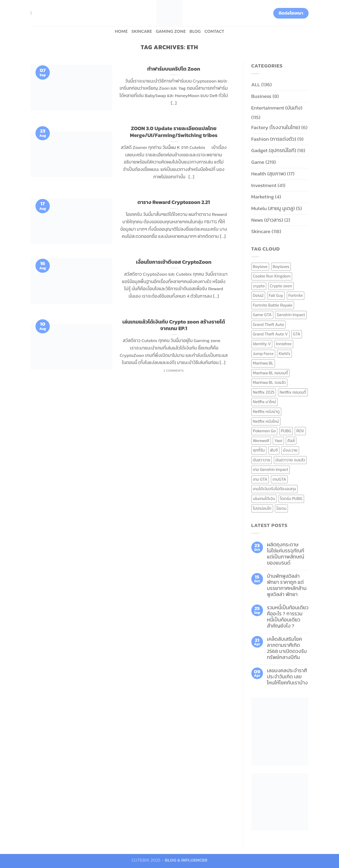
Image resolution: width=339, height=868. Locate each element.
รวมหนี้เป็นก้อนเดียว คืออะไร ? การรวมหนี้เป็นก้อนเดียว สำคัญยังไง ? (288, 617)
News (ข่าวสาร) (267, 220)
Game (258, 162)
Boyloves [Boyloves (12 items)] (281, 267)
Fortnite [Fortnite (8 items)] (296, 295)
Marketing (263, 197)
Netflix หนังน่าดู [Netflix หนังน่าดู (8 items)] (266, 412)
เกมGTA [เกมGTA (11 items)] (279, 479)
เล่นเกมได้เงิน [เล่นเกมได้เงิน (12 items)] (264, 499)
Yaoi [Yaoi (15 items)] (278, 441)
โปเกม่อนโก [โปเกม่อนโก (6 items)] (262, 508)
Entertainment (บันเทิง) (277, 108)
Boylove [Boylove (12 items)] (260, 267)
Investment (264, 185)
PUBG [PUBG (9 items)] (286, 431)
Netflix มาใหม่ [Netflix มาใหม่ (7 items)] (265, 402)
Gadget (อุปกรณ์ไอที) (274, 150)
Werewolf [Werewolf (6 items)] (261, 441)
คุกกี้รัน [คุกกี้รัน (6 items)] (259, 450)
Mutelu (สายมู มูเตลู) (273, 208)
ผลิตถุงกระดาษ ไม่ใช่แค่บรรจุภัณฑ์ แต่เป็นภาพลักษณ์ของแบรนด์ (286, 554)
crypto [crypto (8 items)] (259, 286)
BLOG (195, 31)
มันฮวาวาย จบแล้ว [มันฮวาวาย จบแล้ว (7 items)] (290, 460)
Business (261, 96)
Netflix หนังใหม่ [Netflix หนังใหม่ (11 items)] (266, 421)
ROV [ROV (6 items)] (300, 431)
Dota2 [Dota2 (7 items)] (258, 295)
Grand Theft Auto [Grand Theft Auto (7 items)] (269, 324)
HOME (121, 31)
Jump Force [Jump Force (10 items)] (263, 354)
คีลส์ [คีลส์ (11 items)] (291, 441)
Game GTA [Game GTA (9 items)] (262, 315)
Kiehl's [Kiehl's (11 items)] (284, 354)
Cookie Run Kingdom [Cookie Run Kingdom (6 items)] (272, 276)
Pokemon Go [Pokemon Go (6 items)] (264, 431)
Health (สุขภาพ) (269, 174)
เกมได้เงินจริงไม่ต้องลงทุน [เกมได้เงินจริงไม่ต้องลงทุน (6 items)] (275, 489)
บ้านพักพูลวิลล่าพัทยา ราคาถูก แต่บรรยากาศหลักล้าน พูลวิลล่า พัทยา (287, 585)
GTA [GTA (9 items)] (297, 334)
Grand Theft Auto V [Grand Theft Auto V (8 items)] (270, 334)
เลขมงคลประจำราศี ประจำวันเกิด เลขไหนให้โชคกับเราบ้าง (287, 677)
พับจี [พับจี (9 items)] (274, 450)
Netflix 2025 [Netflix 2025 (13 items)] (264, 392)
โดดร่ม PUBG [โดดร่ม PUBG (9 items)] (291, 499)
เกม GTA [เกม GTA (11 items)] (260, 479)
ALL (256, 85)
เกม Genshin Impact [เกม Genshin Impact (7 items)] (271, 469)
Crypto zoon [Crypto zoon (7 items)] (281, 286)
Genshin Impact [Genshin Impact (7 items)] (291, 315)
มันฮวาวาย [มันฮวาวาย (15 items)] (262, 460)
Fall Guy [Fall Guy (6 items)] (276, 295)
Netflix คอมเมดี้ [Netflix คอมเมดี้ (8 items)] (293, 392)
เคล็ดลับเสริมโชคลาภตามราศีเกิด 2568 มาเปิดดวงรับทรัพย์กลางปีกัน (287, 648)
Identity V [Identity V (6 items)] (262, 344)
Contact (214, 31)
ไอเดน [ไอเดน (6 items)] (281, 508)
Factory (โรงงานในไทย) (276, 127)
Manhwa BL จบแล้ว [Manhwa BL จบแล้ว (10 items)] (269, 382)
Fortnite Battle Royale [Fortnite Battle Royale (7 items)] (273, 305)
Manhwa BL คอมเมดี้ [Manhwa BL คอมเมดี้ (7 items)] (271, 373)
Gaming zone (171, 31)
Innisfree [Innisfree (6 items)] (284, 344)
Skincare (142, 31)
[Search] (33, 13)
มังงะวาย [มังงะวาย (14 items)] (290, 450)
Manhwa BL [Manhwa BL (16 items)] (263, 363)
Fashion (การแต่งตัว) (274, 139)
